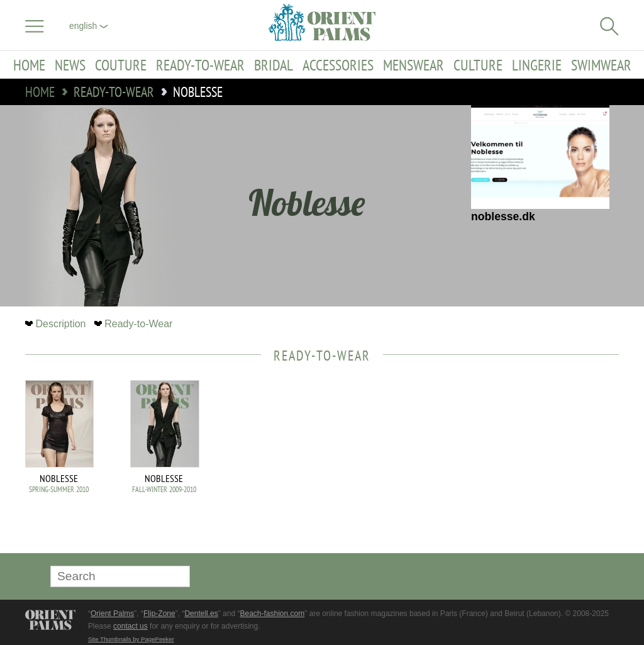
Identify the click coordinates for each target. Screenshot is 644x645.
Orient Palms (112, 614)
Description (57, 324)
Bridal (274, 65)
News (70, 65)
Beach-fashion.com (272, 614)
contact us (130, 626)
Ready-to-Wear (200, 65)
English (89, 26)
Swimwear (601, 65)
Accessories (338, 65)
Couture (121, 65)
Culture (478, 65)
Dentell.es (201, 614)
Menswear (414, 65)
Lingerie (537, 65)
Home (29, 65)
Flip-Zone (159, 614)
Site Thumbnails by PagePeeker (131, 639)
